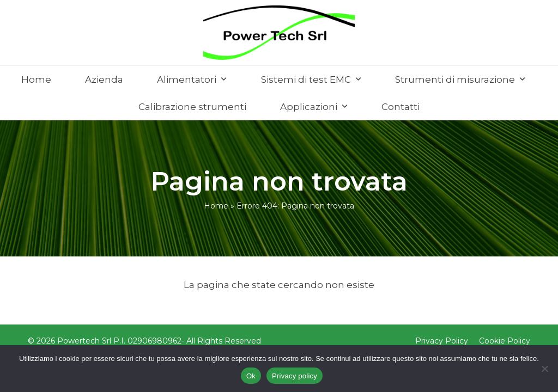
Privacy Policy (442, 341)
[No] (544, 369)
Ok (251, 376)
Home (216, 206)
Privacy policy (295, 376)
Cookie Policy (505, 341)
